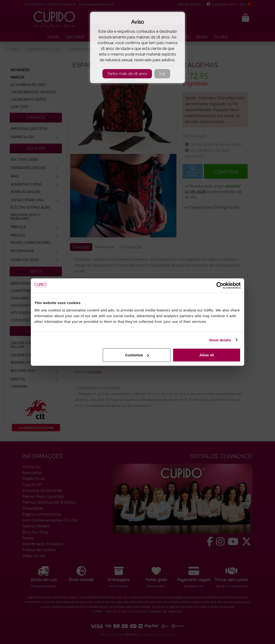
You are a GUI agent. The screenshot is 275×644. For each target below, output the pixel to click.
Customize (137, 355)
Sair (162, 74)
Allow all (207, 355)
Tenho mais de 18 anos (127, 74)
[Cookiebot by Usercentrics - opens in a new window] (220, 285)
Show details (220, 340)
